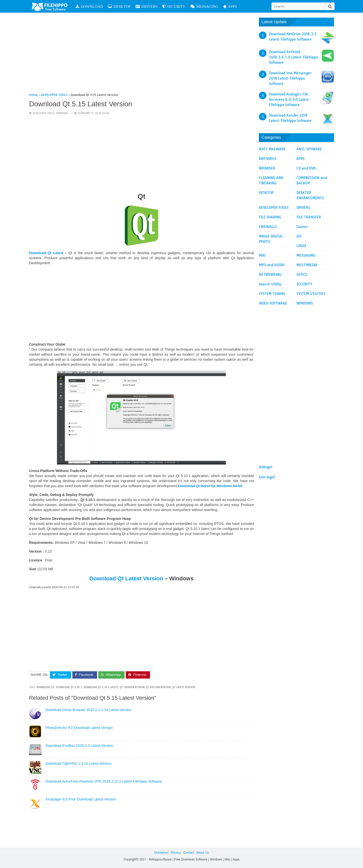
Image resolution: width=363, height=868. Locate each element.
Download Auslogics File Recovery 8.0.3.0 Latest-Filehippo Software (290, 99)
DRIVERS (147, 6)
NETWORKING (270, 275)
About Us (203, 853)
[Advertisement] (141, 55)
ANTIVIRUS (268, 159)
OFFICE (302, 275)
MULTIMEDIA (307, 265)
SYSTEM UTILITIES (311, 294)
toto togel (267, 477)
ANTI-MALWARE (272, 149)
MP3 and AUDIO (272, 265)
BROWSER (267, 168)
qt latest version (184, 687)
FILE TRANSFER (309, 217)
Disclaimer (161, 853)
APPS (231, 6)
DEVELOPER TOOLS (43, 113)
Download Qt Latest (46, 253)
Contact (188, 853)
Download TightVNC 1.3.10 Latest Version (78, 763)
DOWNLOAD (90, 6)
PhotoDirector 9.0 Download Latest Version (79, 728)
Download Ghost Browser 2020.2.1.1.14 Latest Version (88, 710)
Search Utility (270, 284)
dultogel (266, 467)
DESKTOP (120, 6)
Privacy (176, 853)
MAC (263, 255)
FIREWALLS (268, 227)
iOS (299, 236)
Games (302, 227)
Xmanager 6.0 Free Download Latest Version (81, 799)
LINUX (301, 246)
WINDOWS (62, 113)
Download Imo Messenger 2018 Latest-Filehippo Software (290, 78)
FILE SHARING (270, 217)
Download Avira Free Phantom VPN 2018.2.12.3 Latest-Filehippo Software (104, 781)
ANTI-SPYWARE (309, 149)
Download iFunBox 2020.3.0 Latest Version (79, 746)
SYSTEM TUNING (272, 294)
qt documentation (158, 687)
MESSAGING (205, 6)
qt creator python (132, 687)
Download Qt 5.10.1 (69, 687)
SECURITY (174, 6)
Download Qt (45, 687)
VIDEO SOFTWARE (273, 303)
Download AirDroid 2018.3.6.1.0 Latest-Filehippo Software (294, 57)
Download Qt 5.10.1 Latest (101, 687)
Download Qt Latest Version (126, 578)
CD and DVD (306, 168)
